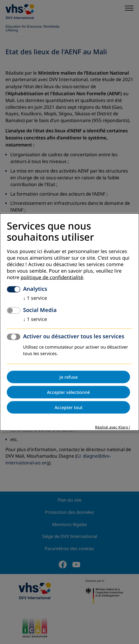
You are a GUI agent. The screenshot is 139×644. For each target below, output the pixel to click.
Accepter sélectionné (68, 392)
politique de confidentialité (52, 277)
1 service (35, 298)
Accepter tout (69, 407)
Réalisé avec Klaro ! (113, 427)
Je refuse (69, 377)
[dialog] (69, 322)
